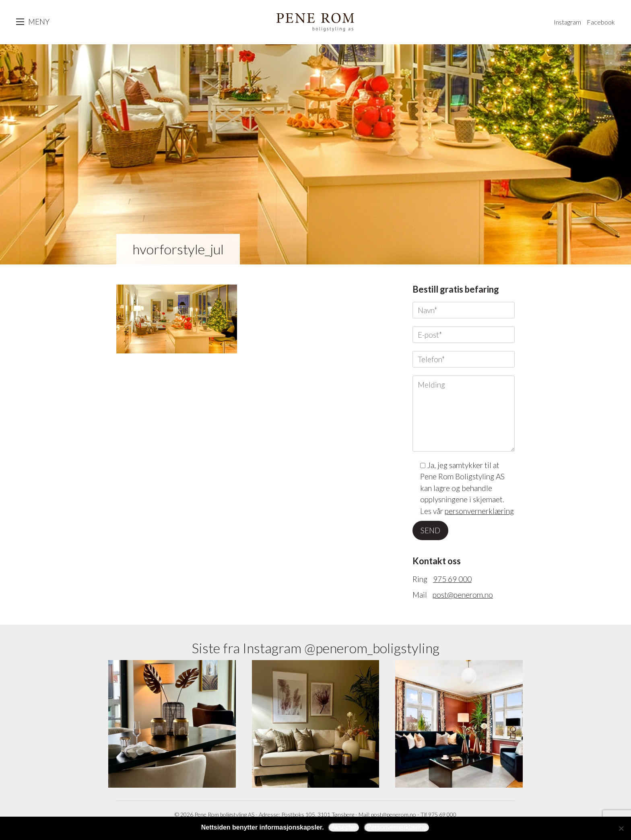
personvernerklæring (479, 511)
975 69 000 (452, 579)
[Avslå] (621, 828)
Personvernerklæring (397, 827)
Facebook (601, 22)
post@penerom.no (463, 595)
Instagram (567, 22)
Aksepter (344, 827)
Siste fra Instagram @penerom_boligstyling (315, 648)
